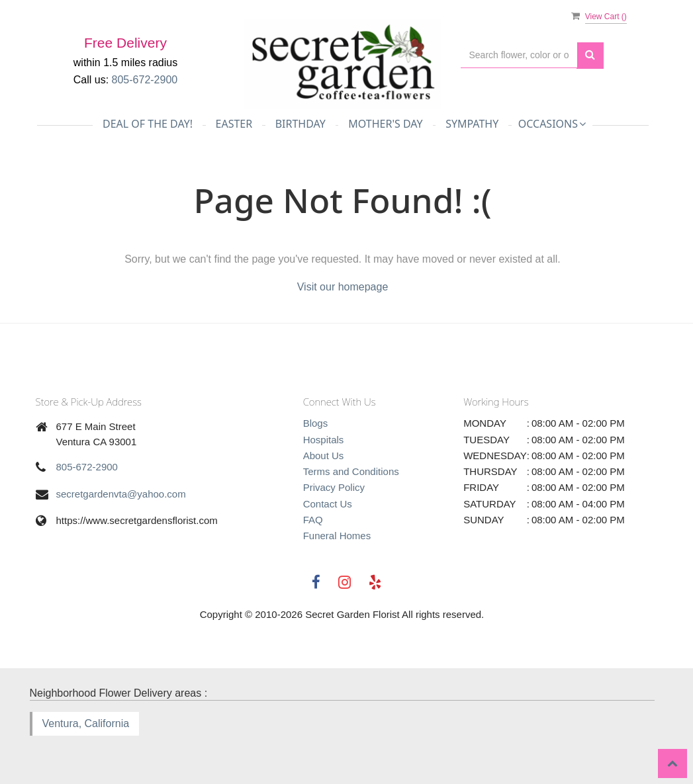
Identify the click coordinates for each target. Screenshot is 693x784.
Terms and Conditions (351, 471)
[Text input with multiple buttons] (519, 55)
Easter (234, 124)
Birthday (300, 124)
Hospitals (324, 440)
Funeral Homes (337, 536)
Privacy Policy (334, 487)
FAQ (313, 520)
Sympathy (472, 124)
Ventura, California (86, 723)
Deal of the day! (148, 124)
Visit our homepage (343, 287)
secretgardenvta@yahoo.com (121, 494)
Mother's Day (385, 124)
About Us (324, 456)
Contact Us (328, 504)
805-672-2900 (87, 467)
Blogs (316, 423)
